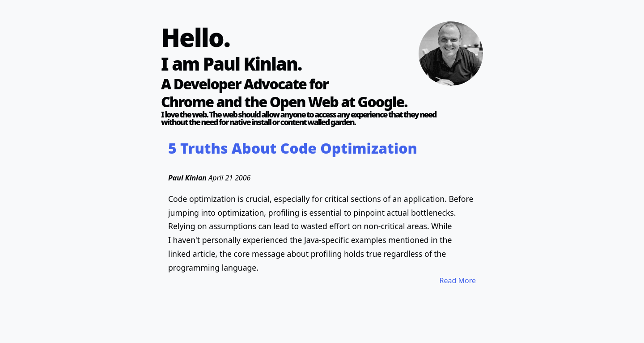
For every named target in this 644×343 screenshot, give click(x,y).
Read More (458, 280)
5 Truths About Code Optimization (293, 148)
